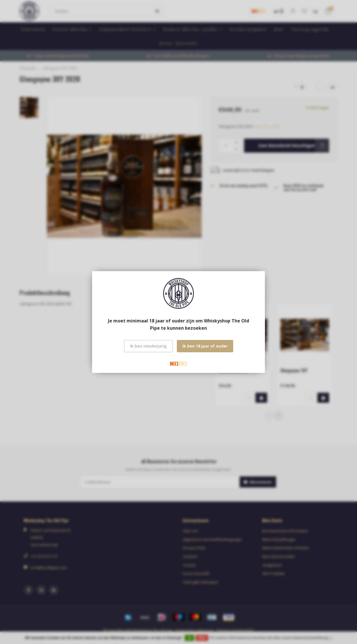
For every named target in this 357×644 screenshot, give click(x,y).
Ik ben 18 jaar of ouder (205, 346)
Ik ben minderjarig (148, 346)
